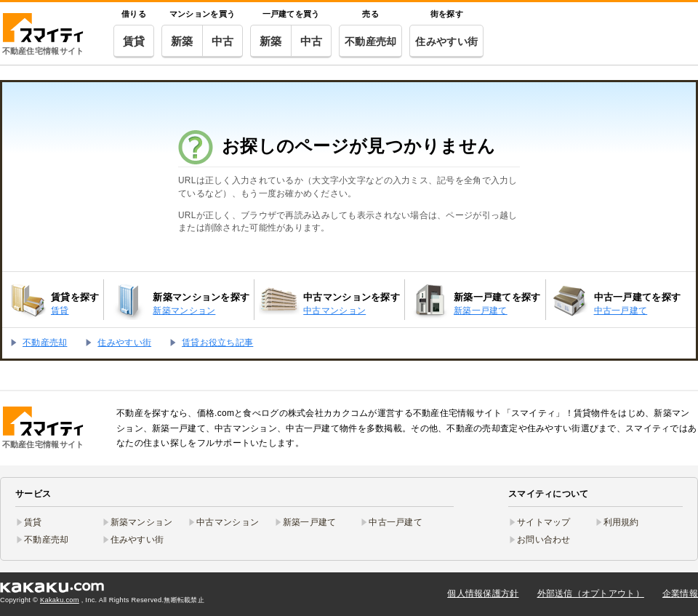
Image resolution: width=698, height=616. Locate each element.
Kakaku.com (60, 600)
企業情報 (680, 593)
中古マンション (228, 522)
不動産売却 (370, 41)
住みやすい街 (446, 41)
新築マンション (142, 522)
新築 (182, 41)
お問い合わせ (544, 540)
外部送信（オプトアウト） (591, 593)
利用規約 (621, 522)
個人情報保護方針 (483, 593)
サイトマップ (544, 522)
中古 (223, 41)
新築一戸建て (310, 522)
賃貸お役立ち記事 (217, 343)
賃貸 (134, 41)
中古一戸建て (396, 522)
